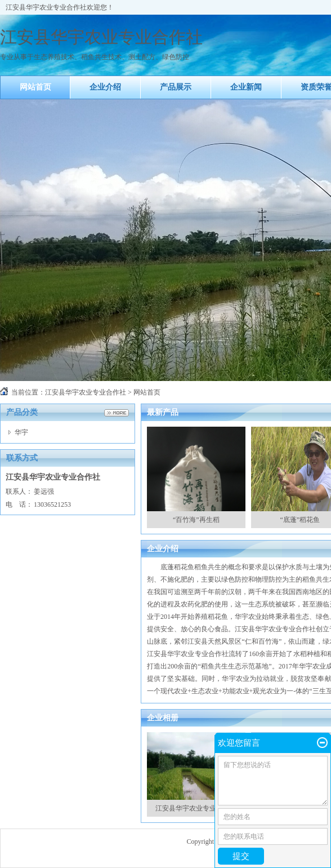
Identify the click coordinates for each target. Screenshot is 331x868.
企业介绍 (105, 87)
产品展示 (176, 87)
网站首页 (35, 87)
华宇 (21, 432)
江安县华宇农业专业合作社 (86, 392)
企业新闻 (246, 87)
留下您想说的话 (273, 781)
